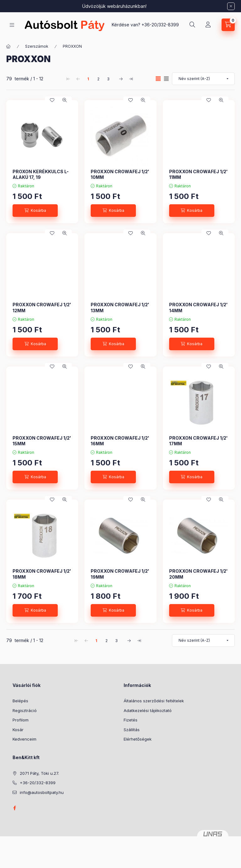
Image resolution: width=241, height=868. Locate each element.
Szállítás (132, 730)
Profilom (21, 720)
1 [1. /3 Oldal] (88, 79)
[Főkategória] (8, 46)
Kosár (18, 730)
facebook (14, 808)
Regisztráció (25, 710)
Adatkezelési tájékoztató (148, 710)
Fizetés (131, 720)
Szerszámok (37, 46)
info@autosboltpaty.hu (42, 792)
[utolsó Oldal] (131, 79)
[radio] (166, 79)
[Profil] (208, 25)
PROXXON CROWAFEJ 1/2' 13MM (120, 307)
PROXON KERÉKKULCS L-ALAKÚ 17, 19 (41, 174)
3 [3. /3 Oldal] (108, 79)
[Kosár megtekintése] (228, 25)
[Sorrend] (203, 79)
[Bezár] (231, 6)
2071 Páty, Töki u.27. (39, 773)
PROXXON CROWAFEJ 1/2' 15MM (42, 441)
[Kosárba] (35, 211)
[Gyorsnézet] (65, 100)
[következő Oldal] (121, 79)
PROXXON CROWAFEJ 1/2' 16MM (120, 441)
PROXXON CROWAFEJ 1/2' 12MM (42, 307)
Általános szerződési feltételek (154, 701)
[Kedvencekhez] (52, 100)
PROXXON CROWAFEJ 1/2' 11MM (198, 174)
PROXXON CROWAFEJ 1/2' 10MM (120, 174)
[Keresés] (192, 25)
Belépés (20, 701)
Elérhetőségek (138, 739)
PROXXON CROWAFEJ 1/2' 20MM (198, 574)
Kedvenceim (24, 739)
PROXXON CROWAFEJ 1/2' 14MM (198, 307)
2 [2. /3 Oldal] (98, 79)
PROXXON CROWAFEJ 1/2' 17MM (198, 441)
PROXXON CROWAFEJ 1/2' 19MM (120, 574)
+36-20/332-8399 (160, 25)
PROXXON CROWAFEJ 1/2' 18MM (42, 574)
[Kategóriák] (12, 25)
